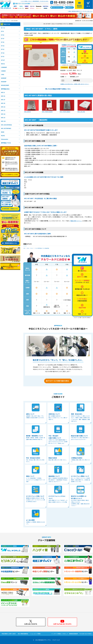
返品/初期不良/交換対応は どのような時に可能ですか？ (12, 169)
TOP (1, 21)
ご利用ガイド (70, 7)
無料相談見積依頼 (79, 6)
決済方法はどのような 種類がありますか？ (10, 158)
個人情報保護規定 (23, 634)
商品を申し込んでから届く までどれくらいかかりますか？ (11, 164)
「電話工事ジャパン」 (76, 221)
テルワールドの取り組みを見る (58, 381)
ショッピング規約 (36, 634)
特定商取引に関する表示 (9, 634)
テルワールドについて (57, 7)
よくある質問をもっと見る (10, 175)
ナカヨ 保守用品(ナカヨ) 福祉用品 (42, 248)
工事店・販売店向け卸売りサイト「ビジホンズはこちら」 (80, 11)
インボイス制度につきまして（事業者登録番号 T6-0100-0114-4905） (35, 1)
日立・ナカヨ (7, 21)
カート (88, 6)
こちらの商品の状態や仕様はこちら (59, 89)
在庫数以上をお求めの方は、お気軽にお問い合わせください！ (75, 84)
